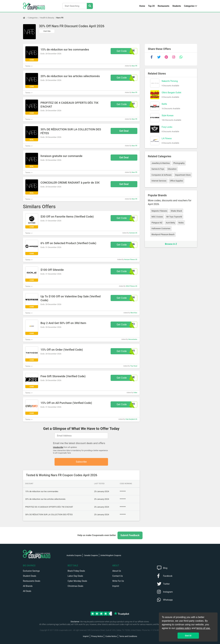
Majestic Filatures (159, 211)
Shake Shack (176, 211)
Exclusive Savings (31, 571)
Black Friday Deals (76, 571)
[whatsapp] (181, 57)
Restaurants (163, 6)
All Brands (28, 586)
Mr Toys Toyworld (174, 217)
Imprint (116, 586)
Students (177, 6)
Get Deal (124, 131)
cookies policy (183, 628)
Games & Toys (158, 169)
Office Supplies (176, 181)
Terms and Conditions (128, 636)
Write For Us (118, 581)
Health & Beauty (47, 18)
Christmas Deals (75, 586)
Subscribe (81, 462)
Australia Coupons (74, 555)
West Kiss (134, 313)
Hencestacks (133, 339)
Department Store (183, 175)
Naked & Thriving (170, 81)
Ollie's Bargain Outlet (171, 93)
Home (142, 6)
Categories (189, 6)
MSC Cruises (157, 217)
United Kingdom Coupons (111, 555)
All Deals (27, 591)
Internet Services (159, 181)
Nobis (181, 223)
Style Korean (168, 115)
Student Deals (30, 576)
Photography (179, 163)
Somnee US (133, 233)
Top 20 (151, 6)
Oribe (135, 393)
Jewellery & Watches (161, 163)
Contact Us (118, 576)
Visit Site (47, 31)
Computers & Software (161, 175)
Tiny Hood (134, 366)
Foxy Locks (167, 127)
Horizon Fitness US (131, 260)
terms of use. (203, 628)
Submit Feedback (130, 535)
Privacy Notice (97, 636)
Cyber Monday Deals (77, 581)
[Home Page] (26, 18)
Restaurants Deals (32, 581)
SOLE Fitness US (132, 286)
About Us (117, 571)
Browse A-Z (171, 244)
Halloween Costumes (161, 228)
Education (172, 169)
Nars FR (60, 18)
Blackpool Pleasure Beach (163, 234)
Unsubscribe (58, 447)
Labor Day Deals (75, 576)
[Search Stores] (90, 6)
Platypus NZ (157, 223)
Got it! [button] (188, 636)
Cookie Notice (111, 636)
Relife (164, 104)
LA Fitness (167, 138)
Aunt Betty (170, 223)
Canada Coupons (91, 555)
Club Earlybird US (131, 419)
